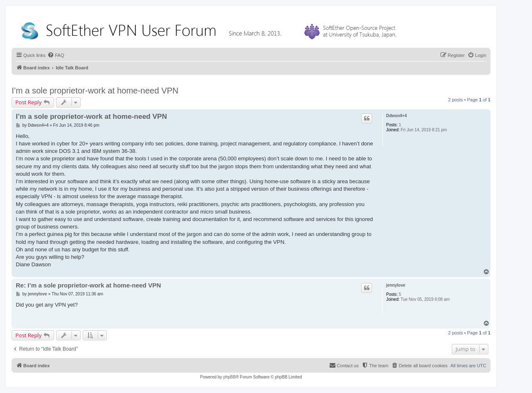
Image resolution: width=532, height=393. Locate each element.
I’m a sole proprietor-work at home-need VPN (95, 91)
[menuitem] (56, 55)
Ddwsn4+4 (397, 116)
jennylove (396, 285)
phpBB (229, 377)
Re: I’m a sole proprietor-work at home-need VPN (88, 285)
